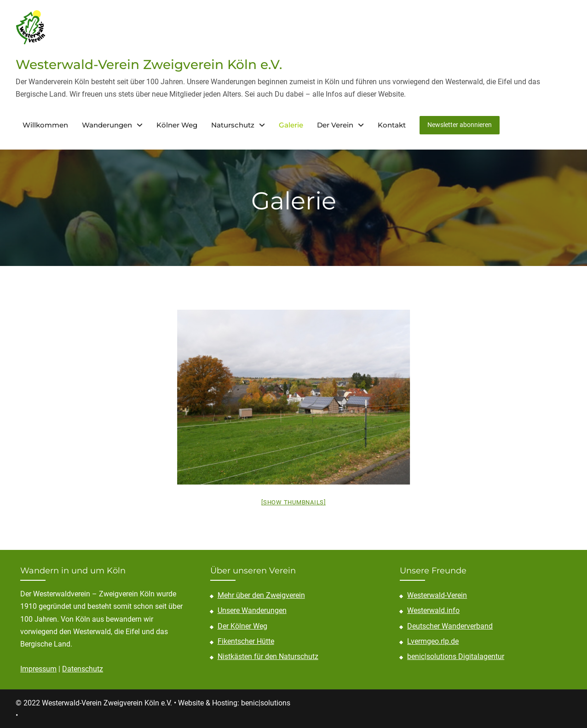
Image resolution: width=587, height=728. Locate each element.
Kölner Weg (177, 124)
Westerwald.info (433, 610)
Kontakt (392, 124)
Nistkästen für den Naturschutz (268, 656)
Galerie (291, 124)
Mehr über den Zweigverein (261, 595)
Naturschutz (233, 124)
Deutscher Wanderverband (450, 625)
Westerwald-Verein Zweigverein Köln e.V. (149, 64)
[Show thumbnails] (293, 502)
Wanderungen (107, 124)
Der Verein (335, 124)
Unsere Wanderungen (252, 610)
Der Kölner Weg (242, 625)
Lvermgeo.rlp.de (433, 641)
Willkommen (45, 124)
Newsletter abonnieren (460, 124)
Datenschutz (83, 668)
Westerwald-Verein (437, 595)
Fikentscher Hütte (246, 641)
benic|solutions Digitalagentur (456, 656)
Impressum (38, 668)
